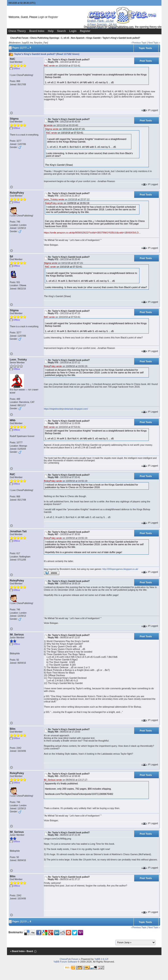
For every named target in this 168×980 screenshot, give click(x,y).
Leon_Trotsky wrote (54, 199)
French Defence (102, 28)
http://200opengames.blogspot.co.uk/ (120, 569)
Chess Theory (17, 31)
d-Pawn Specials (102, 24)
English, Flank (100, 21)
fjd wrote (48, 125)
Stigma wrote (52, 129)
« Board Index (17, 951)
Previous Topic (139, 43)
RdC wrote (49, 66)
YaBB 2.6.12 (101, 959)
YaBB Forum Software (65, 962)
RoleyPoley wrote (54, 203)
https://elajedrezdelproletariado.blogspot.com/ (66, 409)
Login (41, 17)
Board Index (37, 31)
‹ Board (29, 951)
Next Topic (153, 43)
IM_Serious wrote (53, 780)
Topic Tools (145, 48)
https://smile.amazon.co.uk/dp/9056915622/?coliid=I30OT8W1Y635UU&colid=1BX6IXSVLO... (92, 233)
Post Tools (146, 61)
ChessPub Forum (19, 38)
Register (53, 17)
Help (51, 31)
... (28, 47)
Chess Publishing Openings (45, 38)
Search (62, 31)
